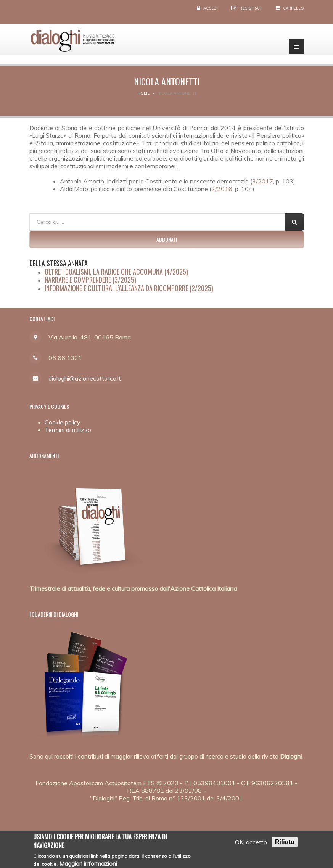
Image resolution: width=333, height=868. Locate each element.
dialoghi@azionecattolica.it (85, 378)
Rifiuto (285, 845)
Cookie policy (63, 422)
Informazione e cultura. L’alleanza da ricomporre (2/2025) (129, 288)
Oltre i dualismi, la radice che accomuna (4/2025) (116, 272)
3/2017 (263, 181)
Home (143, 93)
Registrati (251, 8)
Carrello (294, 8)
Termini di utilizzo (68, 430)
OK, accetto (251, 845)
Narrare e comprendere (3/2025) (90, 280)
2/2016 (222, 189)
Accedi (211, 8)
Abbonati (167, 239)
